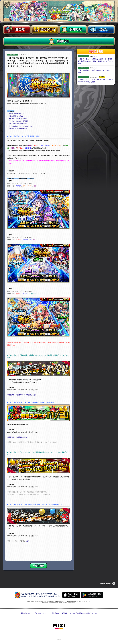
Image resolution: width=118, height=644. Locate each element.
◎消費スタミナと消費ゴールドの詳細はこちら (22, 395)
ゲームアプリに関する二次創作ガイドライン (84, 613)
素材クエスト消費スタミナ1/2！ (19, 119)
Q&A (101, 30)
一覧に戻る (38, 566)
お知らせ (73, 30)
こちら (27, 541)
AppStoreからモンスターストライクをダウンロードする (71, 595)
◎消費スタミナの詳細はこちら (17, 437)
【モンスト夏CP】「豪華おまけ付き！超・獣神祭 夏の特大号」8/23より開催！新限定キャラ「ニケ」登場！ (96, 61)
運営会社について (26, 613)
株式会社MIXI (59, 627)
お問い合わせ (55, 613)
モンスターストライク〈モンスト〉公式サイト (59, 12)
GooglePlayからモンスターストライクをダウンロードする (92, 595)
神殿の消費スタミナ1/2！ (17, 116)
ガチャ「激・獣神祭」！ (16, 114)
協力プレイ (45, 30)
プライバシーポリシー (41, 613)
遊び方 (17, 30)
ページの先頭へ (108, 583)
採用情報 (64, 613)
